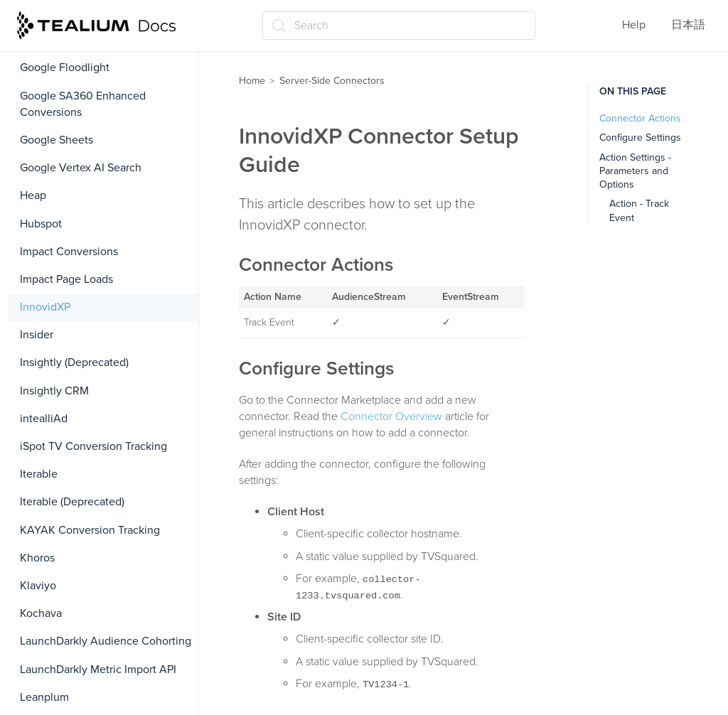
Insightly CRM (54, 391)
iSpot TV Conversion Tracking (93, 446)
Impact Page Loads (66, 279)
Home (252, 81)
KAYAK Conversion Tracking (90, 530)
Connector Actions (640, 118)
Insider (37, 335)
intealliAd (44, 419)
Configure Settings (640, 138)
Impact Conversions (69, 252)
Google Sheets (57, 140)
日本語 (688, 25)
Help (634, 25)
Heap (33, 195)
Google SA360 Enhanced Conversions (83, 104)
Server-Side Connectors (332, 81)
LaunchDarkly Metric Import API (98, 670)
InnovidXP (45, 307)
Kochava (41, 613)
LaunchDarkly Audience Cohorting (106, 641)
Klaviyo (38, 586)
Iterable (39, 474)
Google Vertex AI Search (81, 168)
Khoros (37, 558)
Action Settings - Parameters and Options (635, 171)
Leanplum (44, 697)
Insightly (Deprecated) (74, 362)
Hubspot (41, 224)
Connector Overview (391, 416)
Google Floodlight (65, 68)
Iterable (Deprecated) (72, 502)
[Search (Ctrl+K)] (399, 26)
